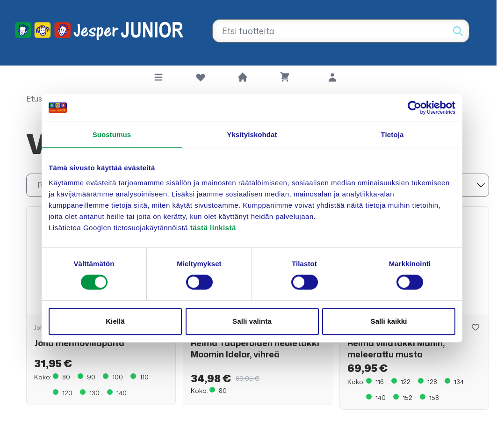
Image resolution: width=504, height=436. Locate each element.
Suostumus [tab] (112, 134)
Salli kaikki (389, 321)
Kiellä (115, 321)
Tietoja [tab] (392, 134)
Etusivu (39, 99)
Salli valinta (252, 321)
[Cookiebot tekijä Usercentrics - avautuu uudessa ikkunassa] (414, 108)
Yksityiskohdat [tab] (252, 134)
